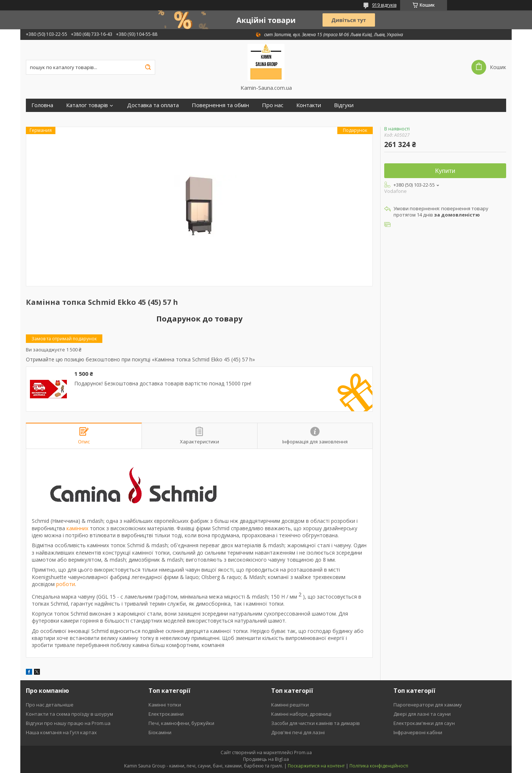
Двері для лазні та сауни (422, 714)
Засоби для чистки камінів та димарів (316, 723)
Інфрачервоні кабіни (418, 732)
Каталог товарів (87, 105)
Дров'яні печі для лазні (298, 732)
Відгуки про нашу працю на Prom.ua (68, 723)
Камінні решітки (290, 705)
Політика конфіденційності (379, 766)
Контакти (309, 105)
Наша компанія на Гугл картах (61, 732)
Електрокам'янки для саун (424, 723)
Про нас (273, 105)
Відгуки (344, 105)
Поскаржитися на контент (316, 766)
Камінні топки (165, 705)
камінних (77, 528)
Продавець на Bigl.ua (266, 759)
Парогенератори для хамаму (428, 705)
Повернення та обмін (220, 105)
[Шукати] (148, 67)
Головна (42, 105)
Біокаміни (160, 732)
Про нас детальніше (50, 705)
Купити (445, 171)
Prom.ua (303, 752)
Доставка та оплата (153, 105)
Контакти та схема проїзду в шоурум (69, 714)
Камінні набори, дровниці (301, 714)
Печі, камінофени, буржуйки (181, 723)
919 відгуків (384, 5)
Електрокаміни (166, 714)
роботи (66, 584)
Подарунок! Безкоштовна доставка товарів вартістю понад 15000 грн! (163, 384)
